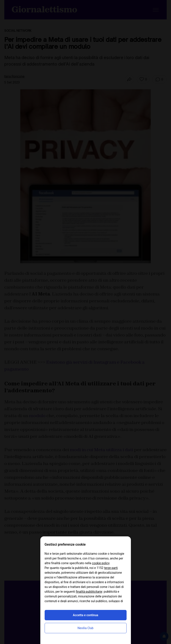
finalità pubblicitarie (89, 592)
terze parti (111, 568)
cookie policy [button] (101, 563)
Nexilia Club (86, 628)
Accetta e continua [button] (85, 615)
